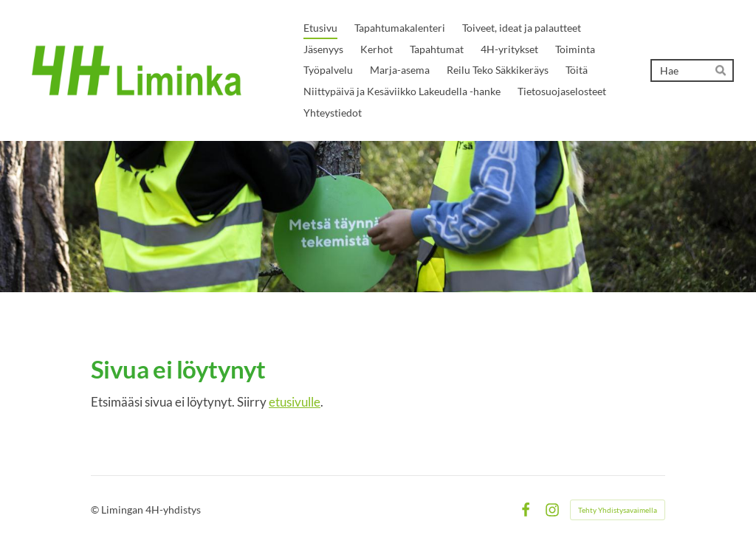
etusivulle (295, 402)
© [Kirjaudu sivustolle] (96, 510)
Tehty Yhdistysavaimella (618, 510)
